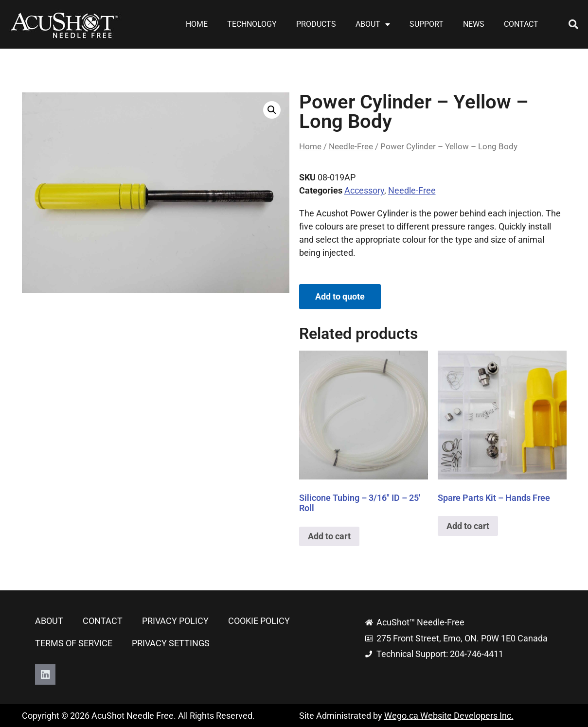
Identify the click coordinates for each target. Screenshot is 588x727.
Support (427, 24)
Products (316, 24)
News (474, 24)
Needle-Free (351, 147)
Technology (252, 24)
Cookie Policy (259, 621)
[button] (573, 24)
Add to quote (340, 296)
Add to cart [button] (329, 536)
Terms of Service (74, 643)
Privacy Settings (171, 643)
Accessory (364, 190)
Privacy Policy (175, 621)
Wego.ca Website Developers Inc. (449, 716)
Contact (521, 24)
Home (197, 24)
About (373, 24)
